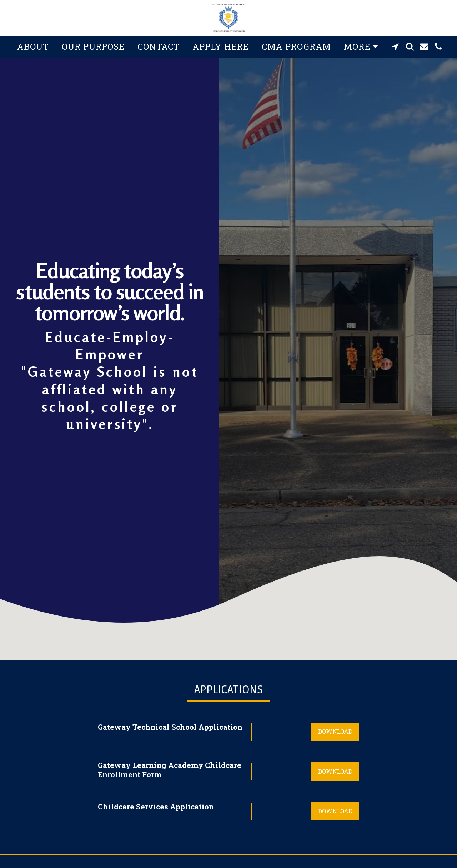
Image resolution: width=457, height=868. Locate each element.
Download (335, 731)
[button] (396, 46)
